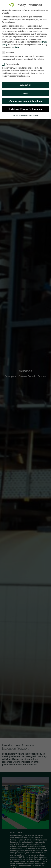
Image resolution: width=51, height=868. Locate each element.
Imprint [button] (35, 114)
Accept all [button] (26, 83)
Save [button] (26, 91)
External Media (11, 63)
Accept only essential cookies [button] (26, 99)
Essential (9, 51)
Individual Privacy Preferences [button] (26, 107)
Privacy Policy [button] (28, 114)
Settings (15, 46)
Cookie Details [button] (18, 114)
